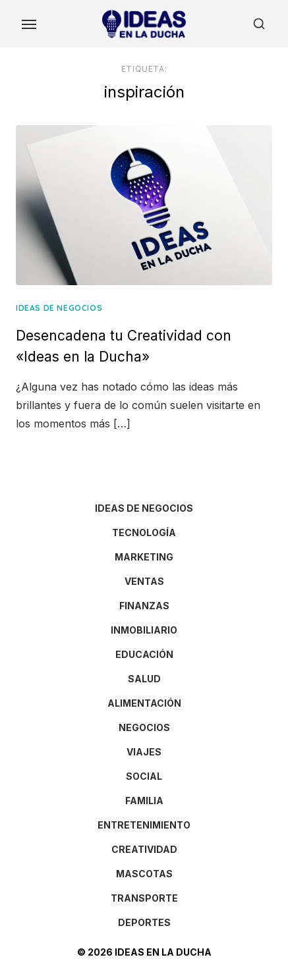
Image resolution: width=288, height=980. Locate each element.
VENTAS (144, 581)
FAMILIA (144, 801)
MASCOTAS (144, 874)
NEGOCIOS (144, 727)
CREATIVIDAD (144, 849)
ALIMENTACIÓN (144, 703)
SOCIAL (144, 776)
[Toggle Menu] (29, 24)
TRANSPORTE (144, 898)
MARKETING (144, 557)
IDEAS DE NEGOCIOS (59, 308)
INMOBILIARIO (144, 630)
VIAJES (144, 752)
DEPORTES (144, 922)
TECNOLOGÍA (144, 532)
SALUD (144, 679)
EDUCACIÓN (144, 654)
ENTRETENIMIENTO (144, 825)
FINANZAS (144, 606)
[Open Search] (259, 24)
